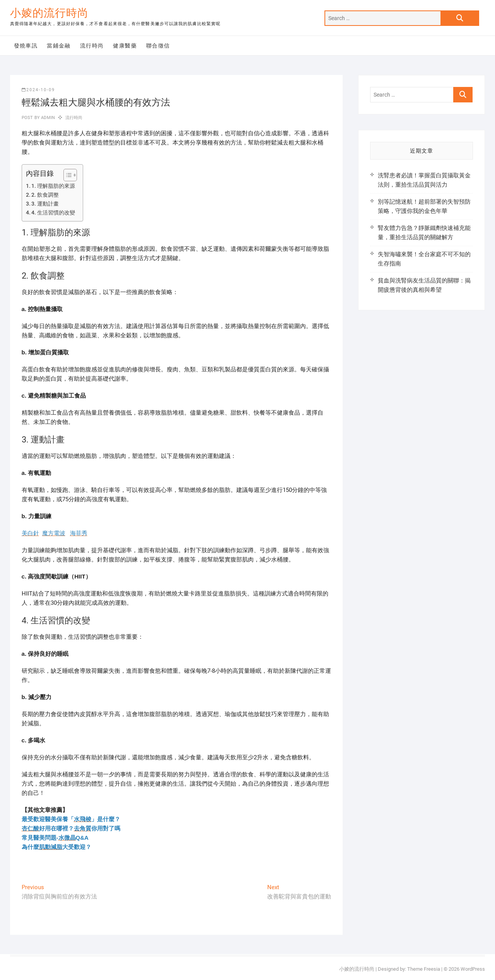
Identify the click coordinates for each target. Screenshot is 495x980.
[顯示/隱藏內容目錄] (66, 175)
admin (47, 118)
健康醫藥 (125, 46)
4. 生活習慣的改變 (53, 213)
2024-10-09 (38, 90)
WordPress (473, 969)
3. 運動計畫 (45, 204)
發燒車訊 (26, 46)
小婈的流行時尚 (49, 13)
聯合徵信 (158, 46)
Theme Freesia (424, 969)
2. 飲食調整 (45, 195)
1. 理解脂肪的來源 (53, 186)
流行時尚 (92, 46)
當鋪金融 (59, 46)
